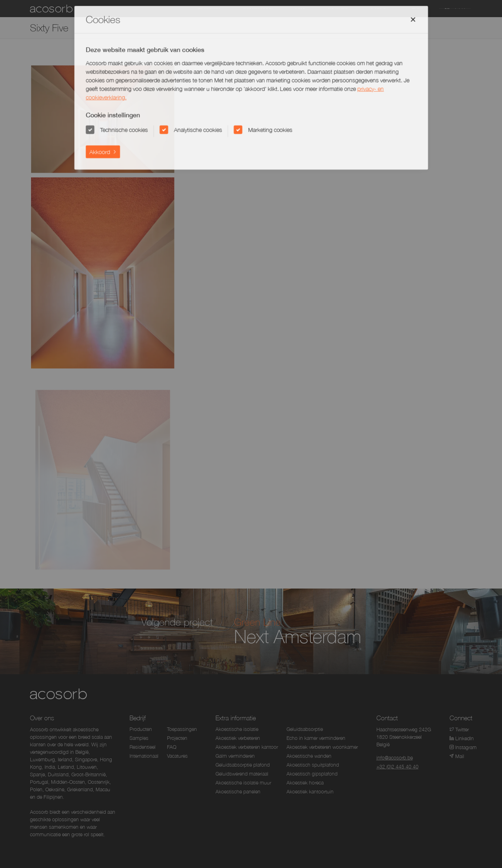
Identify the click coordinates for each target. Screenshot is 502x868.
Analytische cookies (198, 131)
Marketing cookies (270, 131)
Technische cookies (125, 131)
